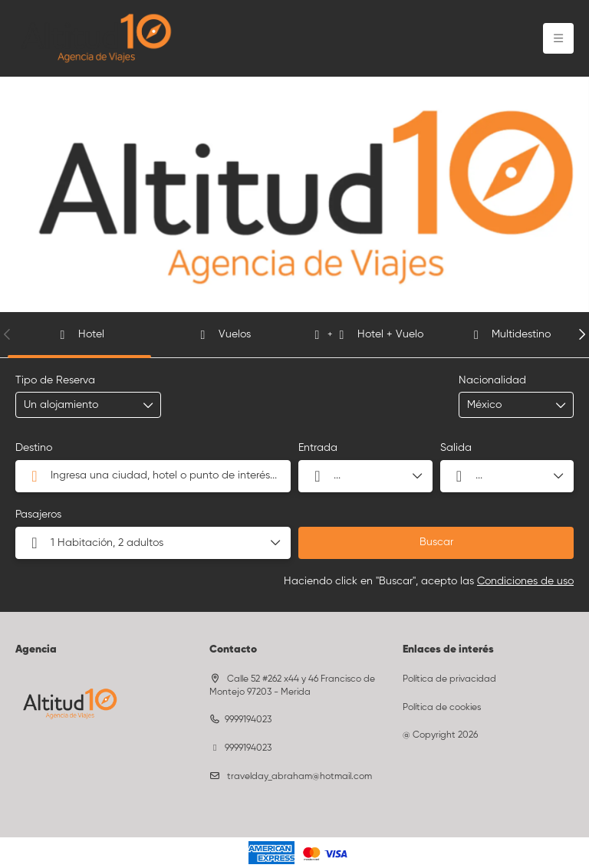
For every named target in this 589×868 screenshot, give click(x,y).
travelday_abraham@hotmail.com (298, 777)
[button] (8, 334)
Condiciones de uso (525, 581)
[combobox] (505, 405)
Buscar (436, 542)
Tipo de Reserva (55, 380)
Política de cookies (442, 708)
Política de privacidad (449, 679)
